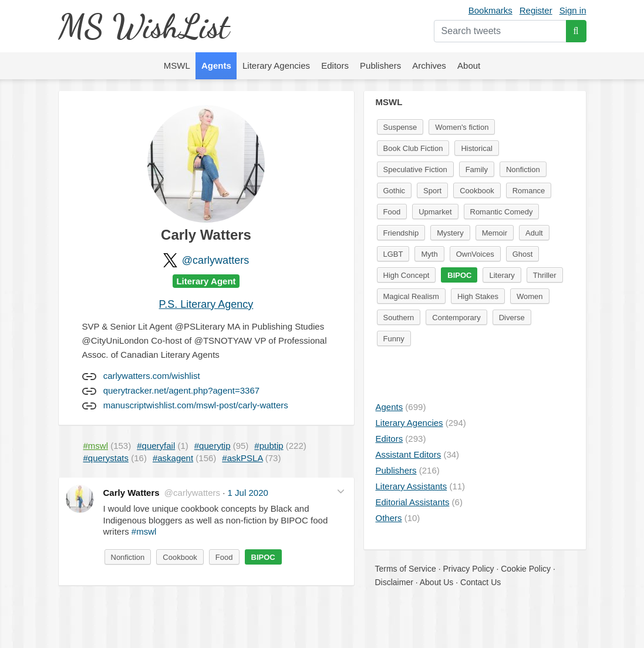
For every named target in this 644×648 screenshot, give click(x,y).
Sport (432, 191)
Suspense (400, 127)
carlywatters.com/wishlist (152, 376)
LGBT (393, 254)
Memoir (495, 233)
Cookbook (180, 557)
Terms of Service (406, 569)
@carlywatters (215, 260)
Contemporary (456, 318)
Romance (529, 191)
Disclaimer (394, 582)
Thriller (545, 275)
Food (224, 557)
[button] (341, 491)
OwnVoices (475, 254)
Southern (399, 318)
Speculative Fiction (415, 169)
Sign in (573, 10)
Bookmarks (490, 10)
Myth (429, 254)
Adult (534, 233)
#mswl (144, 531)
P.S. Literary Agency (206, 304)
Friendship (401, 233)
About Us (437, 582)
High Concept (407, 275)
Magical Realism (411, 296)
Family (477, 169)
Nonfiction (128, 557)
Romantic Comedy (502, 212)
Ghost (523, 254)
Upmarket (435, 212)
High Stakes (478, 296)
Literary (502, 275)
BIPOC (263, 557)
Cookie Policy (526, 569)
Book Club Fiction (413, 148)
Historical (476, 148)
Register (536, 10)
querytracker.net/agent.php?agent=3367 (181, 390)
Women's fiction (462, 127)
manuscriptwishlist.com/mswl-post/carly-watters (196, 405)
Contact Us (481, 582)
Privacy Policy (468, 569)
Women (530, 296)
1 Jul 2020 (248, 493)
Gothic (395, 191)
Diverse (512, 318)
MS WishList (144, 26)
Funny (394, 339)
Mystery (450, 233)
